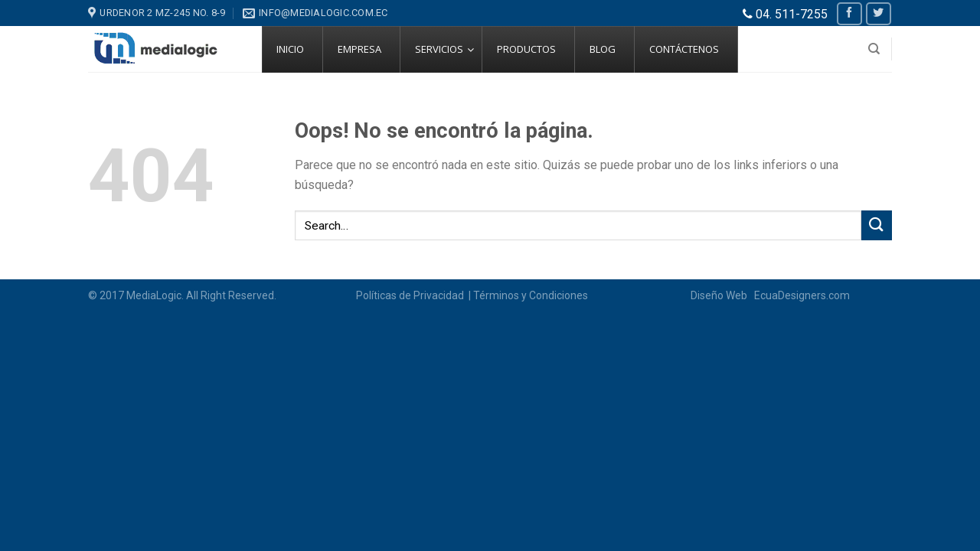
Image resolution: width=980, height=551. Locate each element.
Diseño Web (721, 295)
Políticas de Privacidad (411, 295)
